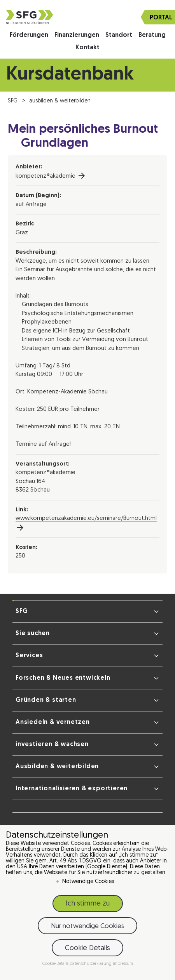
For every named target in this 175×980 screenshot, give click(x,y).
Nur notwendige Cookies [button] (87, 928)
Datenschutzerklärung (91, 965)
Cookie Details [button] (87, 950)
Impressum (123, 965)
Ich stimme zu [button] (88, 905)
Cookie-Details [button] (56, 965)
